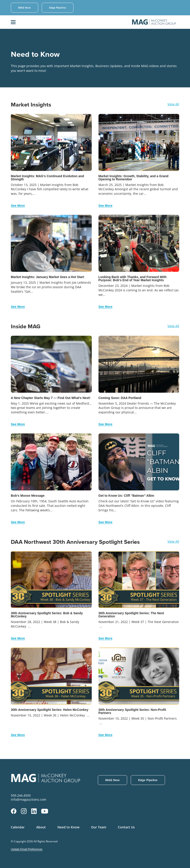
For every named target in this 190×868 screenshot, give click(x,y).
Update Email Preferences (27, 849)
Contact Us (126, 827)
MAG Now (24, 8)
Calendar (18, 827)
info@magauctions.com (29, 800)
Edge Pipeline (58, 8)
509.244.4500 (21, 795)
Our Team (99, 827)
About (41, 827)
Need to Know (68, 827)
